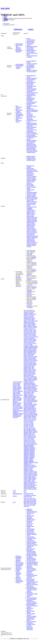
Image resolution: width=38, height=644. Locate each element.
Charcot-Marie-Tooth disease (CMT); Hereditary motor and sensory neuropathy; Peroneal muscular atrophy (32, 202)
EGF (35, 351)
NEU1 (36, 391)
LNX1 (18, 396)
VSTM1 (33, 480)
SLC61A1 (26, 428)
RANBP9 (26, 407)
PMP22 (35, 402)
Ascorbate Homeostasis (32, 562)
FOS (32, 361)
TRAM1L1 (26, 468)
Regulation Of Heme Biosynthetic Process (19, 120)
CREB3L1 (19, 388)
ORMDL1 (26, 395)
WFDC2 (29, 481)
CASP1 (30, 330)
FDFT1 (35, 359)
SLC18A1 (20, 407)
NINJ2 (25, 392)
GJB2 (25, 363)
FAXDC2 (30, 358)
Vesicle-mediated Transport (31, 614)
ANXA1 (33, 318)
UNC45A (31, 474)
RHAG (25, 410)
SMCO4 (26, 431)
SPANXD (26, 433)
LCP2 (25, 378)
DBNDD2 (31, 347)
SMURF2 (26, 432)
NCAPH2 (19, 400)
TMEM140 (26, 449)
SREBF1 (26, 435)
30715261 (18, 286)
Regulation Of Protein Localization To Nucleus (32, 138)
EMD (25, 354)
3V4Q (31, 500)
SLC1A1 (26, 420)
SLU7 (25, 429)
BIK (19, 384)
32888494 (29, 290)
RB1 (30, 407)
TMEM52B (16, 414)
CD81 (28, 333)
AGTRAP (31, 314)
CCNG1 (31, 331)
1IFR (25, 498)
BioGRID (6, 25)
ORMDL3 (31, 395)
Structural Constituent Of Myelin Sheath (32, 543)
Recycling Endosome (32, 598)
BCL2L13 (15, 384)
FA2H (29, 355)
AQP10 (33, 321)
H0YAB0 (34, 495)
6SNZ (25, 502)
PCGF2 (25, 399)
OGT (32, 394)
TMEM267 (26, 457)
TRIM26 (31, 468)
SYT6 (34, 441)
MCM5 (30, 384)
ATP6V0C (34, 324)
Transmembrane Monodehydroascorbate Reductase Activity (32, 582)
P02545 (25, 497)
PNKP (25, 403)
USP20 (25, 477)
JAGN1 (34, 371)
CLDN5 (15, 386)
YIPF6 (25, 482)
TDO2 (25, 444)
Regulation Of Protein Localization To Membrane (32, 577)
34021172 (35, 281)
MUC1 (14, 400)
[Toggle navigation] (1, 13)
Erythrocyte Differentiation (19, 113)
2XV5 (34, 498)
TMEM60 (26, 461)
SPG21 (30, 433)
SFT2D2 (26, 417)
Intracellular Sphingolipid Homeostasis (30, 628)
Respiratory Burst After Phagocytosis (32, 585)
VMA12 (26, 480)
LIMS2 (25, 379)
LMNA (31, 29)
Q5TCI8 (30, 497)
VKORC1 (34, 478)
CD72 (25, 333)
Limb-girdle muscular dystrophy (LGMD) (32, 193)
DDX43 (26, 349)
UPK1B (26, 476)
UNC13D (26, 474)
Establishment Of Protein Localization (31, 559)
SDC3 (14, 406)
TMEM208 (26, 453)
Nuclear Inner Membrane (30, 524)
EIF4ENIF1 (30, 353)
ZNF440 (26, 488)
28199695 (18, 277)
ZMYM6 (26, 485)
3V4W (35, 500)
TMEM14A (32, 449)
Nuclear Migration (31, 82)
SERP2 (29, 416)
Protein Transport (31, 579)
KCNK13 (26, 374)
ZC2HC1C (34, 482)
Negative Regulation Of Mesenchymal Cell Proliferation (32, 124)
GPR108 (34, 365)
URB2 (29, 476)
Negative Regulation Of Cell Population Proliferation (31, 90)
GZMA (33, 366)
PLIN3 (20, 403)
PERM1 (33, 399)
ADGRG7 (26, 314)
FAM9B (35, 357)
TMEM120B (27, 448)
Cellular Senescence (31, 132)
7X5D (35, 504)
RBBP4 (33, 407)
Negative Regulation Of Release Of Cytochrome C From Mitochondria (31, 129)
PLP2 (28, 402)
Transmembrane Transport (20, 116)
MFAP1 (26, 386)
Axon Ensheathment (31, 599)
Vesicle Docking (30, 537)
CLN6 (28, 338)
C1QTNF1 (34, 328)
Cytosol (28, 45)
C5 (34, 329)
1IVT (28, 498)
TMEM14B (16, 411)
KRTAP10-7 (27, 376)
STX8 (28, 439)
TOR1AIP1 (34, 466)
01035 (25, 492)
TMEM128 (33, 448)
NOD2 (25, 394)
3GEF (28, 500)
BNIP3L (26, 326)
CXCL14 (34, 343)
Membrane (18, 49)
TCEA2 (29, 443)
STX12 (34, 436)
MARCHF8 (16, 398)
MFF (20, 398)
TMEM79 (21, 414)
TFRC (32, 444)
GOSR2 (30, 365)
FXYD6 (26, 362)
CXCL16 (26, 345)
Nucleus (29, 38)
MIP (37, 386)
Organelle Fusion (31, 541)
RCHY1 (15, 404)
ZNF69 (30, 489)
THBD (36, 444)
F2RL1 (25, 355)
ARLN (25, 324)
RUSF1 (25, 412)
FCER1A (26, 359)
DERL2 (26, 350)
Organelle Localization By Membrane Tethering (32, 546)
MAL (28, 382)
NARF (30, 391)
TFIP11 (29, 444)
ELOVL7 (15, 391)
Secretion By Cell (31, 561)
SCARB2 (31, 414)
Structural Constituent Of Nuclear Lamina (32, 71)
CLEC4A (36, 337)
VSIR (14, 416)
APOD (33, 320)
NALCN (26, 391)
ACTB (33, 312)
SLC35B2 (26, 425)
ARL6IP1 (32, 322)
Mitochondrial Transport (19, 111)
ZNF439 (33, 486)
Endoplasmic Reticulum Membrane (19, 559)
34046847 (29, 280)
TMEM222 (26, 455)
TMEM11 (32, 447)
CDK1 (31, 333)
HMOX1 (26, 369)
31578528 (29, 305)
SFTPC (30, 417)
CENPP (25, 334)
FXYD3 (35, 361)
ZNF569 (26, 489)
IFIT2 (33, 369)
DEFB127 (30, 349)
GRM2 (29, 366)
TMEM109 (26, 447)
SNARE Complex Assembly (31, 625)
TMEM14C (18, 29)
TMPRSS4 (26, 464)
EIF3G (25, 353)
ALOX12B (31, 317)
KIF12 (30, 374)
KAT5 (29, 372)
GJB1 (14, 392)
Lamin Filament (30, 41)
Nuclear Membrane (31, 50)
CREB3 (15, 388)
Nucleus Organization (32, 78)
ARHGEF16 (27, 322)
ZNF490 (30, 488)
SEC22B (26, 415)
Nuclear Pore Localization (30, 115)
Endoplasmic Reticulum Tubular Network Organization (32, 602)
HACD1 (29, 367)
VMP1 (29, 480)
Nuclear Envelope (31, 40)
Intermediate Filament (32, 46)
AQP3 (36, 321)
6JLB (32, 501)
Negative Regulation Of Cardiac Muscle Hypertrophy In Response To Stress (31, 142)
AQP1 (29, 321)
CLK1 (25, 338)
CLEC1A (31, 337)
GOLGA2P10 (33, 363)
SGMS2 (34, 417)
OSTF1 (35, 396)
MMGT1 (15, 399)
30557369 (29, 295)
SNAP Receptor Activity (30, 514)
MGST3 (33, 386)
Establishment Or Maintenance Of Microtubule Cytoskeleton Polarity (32, 100)
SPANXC (35, 432)
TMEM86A (31, 462)
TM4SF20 (26, 445)
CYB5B (32, 346)
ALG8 (32, 316)
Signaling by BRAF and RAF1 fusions (31, 160)
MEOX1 (34, 384)
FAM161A (26, 357)
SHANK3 (18, 406)
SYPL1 (30, 441)
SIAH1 (30, 419)
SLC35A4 (31, 424)
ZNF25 (25, 486)
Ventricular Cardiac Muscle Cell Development (31, 118)
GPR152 (15, 394)
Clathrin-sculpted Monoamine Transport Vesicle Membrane (19, 574)
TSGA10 (30, 469)
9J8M (34, 505)
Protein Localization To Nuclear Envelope (32, 134)
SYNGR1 (26, 441)
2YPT (25, 500)
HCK (33, 367)
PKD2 (33, 400)
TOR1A (29, 466)
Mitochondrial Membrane (19, 51)
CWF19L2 (29, 343)
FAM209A (20, 391)
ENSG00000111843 (18, 494)
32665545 (34, 257)
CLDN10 (34, 335)
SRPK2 (30, 435)
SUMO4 (26, 440)
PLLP (36, 400)
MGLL (29, 386)
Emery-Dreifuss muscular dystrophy (31, 186)
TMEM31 (21, 411)
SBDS (34, 412)
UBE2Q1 (26, 473)
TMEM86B (16, 415)
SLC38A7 (26, 427)
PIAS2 (25, 400)
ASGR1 (29, 324)
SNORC (31, 432)
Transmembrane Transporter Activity (20, 67)
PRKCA (31, 404)
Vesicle (28, 596)
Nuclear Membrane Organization (31, 622)
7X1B (32, 504)
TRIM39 (26, 469)
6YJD (31, 502)
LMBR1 (35, 379)
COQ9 (14, 387)
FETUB (26, 361)
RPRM (25, 411)
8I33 (31, 505)
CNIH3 (34, 339)
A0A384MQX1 (27, 495)
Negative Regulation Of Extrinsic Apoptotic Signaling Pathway (32, 151)
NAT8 (33, 391)
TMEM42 (26, 459)
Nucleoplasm (30, 44)
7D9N (25, 504)
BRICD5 (30, 326)
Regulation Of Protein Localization (32, 556)
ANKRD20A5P (27, 318)
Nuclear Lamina (30, 42)
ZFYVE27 (15, 417)
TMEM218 (32, 453)
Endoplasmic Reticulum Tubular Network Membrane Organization (31, 569)
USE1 (32, 476)
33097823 (32, 252)
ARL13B (18, 383)
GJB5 (28, 363)
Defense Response (31, 604)
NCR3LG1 (15, 402)
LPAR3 (30, 380)
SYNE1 (33, 440)
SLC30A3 (26, 423)
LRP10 (33, 380)
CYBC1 (36, 346)
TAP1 (25, 443)
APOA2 (29, 320)
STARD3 (30, 436)
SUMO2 (32, 439)
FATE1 (25, 358)
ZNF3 (29, 486)
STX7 (25, 439)
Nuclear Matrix (30, 48)
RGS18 (34, 408)
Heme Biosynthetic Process (19, 107)
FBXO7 (34, 358)
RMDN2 (29, 410)
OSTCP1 (30, 396)
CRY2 (25, 342)
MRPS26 (26, 388)
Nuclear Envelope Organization (31, 80)
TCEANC (33, 443)
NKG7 (33, 392)
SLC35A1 (26, 424)
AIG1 (35, 314)
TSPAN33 (26, 472)
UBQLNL (31, 473)
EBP (19, 390)
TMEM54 (31, 460)
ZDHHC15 (18, 416)
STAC (33, 435)
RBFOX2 (26, 408)
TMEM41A (32, 457)
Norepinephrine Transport (19, 582)
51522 (14, 491)
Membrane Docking (31, 554)
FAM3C (31, 357)
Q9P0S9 (15, 496)
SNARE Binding (31, 529)
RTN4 (35, 411)
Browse (5, 16)
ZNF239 (35, 485)
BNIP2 (30, 325)
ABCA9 (26, 312)
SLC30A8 (31, 423)
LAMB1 (32, 376)
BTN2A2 (35, 326)
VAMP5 (30, 478)
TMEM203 (32, 452)
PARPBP (30, 398)
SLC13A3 (34, 419)
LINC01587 (30, 379)
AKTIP (25, 316)
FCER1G (31, 359)
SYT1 (18, 410)
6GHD (28, 501)
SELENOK (31, 415)
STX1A (15, 410)
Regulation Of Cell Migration (31, 96)
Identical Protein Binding (20, 562)
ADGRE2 (31, 313)
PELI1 (29, 399)
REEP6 (30, 408)
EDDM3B (31, 351)
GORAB (18, 392)
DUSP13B (26, 351)
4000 (25, 491)
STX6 (34, 437)
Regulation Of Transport (30, 609)
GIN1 (34, 362)
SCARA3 (26, 414)
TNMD (25, 466)
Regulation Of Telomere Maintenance (32, 109)
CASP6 (34, 330)
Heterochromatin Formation (31, 104)
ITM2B (25, 371)
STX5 (31, 437)
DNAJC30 (30, 350)
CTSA (25, 343)
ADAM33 (26, 313)
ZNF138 (30, 485)
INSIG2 (30, 370)
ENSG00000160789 (28, 494)
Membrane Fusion (31, 533)
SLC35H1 (15, 408)
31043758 (29, 254)
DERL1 (35, 349)
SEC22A (35, 414)
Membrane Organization (30, 518)
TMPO (36, 462)
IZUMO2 (30, 371)
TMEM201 (26, 452)
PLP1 (25, 402)
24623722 (12, 20)
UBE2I (35, 472)
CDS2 (35, 333)
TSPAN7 (31, 472)
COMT (19, 386)
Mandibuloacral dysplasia (30, 166)
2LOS (14, 502)
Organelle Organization (19, 579)
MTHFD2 (35, 388)
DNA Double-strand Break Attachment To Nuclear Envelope (32, 147)
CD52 (35, 331)
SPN (33, 433)
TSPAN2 (31, 470)
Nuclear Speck (30, 49)
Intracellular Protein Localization (31, 87)
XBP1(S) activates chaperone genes (31, 157)
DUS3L (35, 350)
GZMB (25, 367)
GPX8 (19, 394)
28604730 (34, 288)
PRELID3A (26, 404)
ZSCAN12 (34, 489)
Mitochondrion (19, 44)
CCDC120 (26, 331)
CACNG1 (26, 330)
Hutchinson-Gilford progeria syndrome (31, 196)
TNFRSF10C (27, 465)
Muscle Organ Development (30, 84)
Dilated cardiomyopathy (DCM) (30, 190)
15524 (14, 492)
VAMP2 (33, 477)
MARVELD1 (32, 383)
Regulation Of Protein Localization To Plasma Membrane (32, 565)
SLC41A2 (31, 427)
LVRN (25, 382)
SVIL (29, 440)
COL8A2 (26, 341)
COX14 (30, 341)
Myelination (29, 592)
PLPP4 (31, 402)
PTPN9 (25, 406)
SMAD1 (29, 429)
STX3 (25, 437)
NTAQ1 (29, 394)
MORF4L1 (33, 387)
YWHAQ (29, 482)
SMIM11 (30, 431)
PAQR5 (25, 398)
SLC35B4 (31, 425)
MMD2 (29, 387)
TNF (30, 464)
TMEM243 (32, 456)
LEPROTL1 (30, 378)
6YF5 (28, 502)
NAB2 (35, 390)
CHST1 (25, 335)
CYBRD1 (26, 347)
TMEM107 (31, 445)
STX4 (28, 437)
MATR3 (26, 384)
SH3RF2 (26, 419)
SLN (34, 428)
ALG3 (29, 316)
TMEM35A (16, 412)
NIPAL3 (29, 392)
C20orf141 (26, 329)
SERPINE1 (34, 416)
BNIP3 (33, 325)
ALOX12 (26, 317)
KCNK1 (33, 372)
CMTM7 (30, 339)
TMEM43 (31, 459)
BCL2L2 (26, 325)
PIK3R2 (29, 400)
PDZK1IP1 (15, 403)
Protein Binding (20, 64)
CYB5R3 (15, 390)
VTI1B (25, 481)
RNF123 (34, 410)
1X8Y (31, 498)
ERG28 (33, 354)
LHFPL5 (35, 378)
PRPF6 (35, 404)
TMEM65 (31, 461)
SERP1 (25, 416)
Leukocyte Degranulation (30, 573)
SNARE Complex (31, 520)
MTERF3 (20, 399)
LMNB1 (26, 380)
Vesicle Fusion (30, 532)
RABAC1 (34, 406)
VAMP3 (26, 478)
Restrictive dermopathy (32, 198)
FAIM (32, 355)
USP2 (36, 476)
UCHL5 (35, 473)
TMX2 (20, 415)
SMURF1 (35, 431)
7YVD (25, 505)
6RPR (35, 501)
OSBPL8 (26, 396)
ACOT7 (30, 312)
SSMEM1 (20, 408)
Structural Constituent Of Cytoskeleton (32, 64)
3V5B (25, 501)
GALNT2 (30, 362)
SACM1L (30, 412)
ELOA (35, 353)
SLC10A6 (15, 407)
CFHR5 (33, 334)
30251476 (30, 285)
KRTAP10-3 (31, 375)
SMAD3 (33, 429)
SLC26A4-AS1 (32, 420)
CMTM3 (32, 338)
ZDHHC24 (32, 484)
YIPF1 (33, 481)
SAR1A (19, 404)
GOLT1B (26, 365)
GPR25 (25, 366)
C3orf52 (31, 329)
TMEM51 (26, 460)
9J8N (25, 506)
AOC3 (25, 320)
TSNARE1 (26, 470)
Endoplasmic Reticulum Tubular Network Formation (31, 551)
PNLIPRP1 (30, 403)
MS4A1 (30, 388)
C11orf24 (29, 328)
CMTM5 (26, 339)
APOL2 (26, 321)
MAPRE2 (26, 383)
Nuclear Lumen (30, 52)
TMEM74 (26, 462)
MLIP (25, 387)
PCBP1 (34, 398)
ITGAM (34, 370)
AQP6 (14, 383)
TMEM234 (26, 456)
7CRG (34, 502)
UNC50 (35, 474)
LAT (35, 376)
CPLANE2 (19, 387)
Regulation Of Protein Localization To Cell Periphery (32, 590)
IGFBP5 (26, 370)
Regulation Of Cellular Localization (32, 594)
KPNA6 (34, 374)
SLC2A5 (26, 421)
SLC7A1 (31, 428)
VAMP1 (29, 477)
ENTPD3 (29, 354)
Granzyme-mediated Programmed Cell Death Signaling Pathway (31, 618)
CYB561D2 (26, 346)
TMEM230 (32, 455)
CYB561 (30, 345)
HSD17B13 (16, 395)
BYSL (25, 328)
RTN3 (32, 411)
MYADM (31, 390)
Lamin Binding (30, 530)
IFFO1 (30, 369)
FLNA (29, 361)
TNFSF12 (33, 465)
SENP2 (36, 415)
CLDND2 (26, 337)
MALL (32, 382)
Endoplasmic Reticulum (19, 569)
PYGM (29, 406)
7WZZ (28, 504)
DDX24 (36, 347)
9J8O (28, 506)
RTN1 (29, 411)
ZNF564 (34, 488)
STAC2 (25, 436)
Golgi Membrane (31, 587)
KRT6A (26, 375)
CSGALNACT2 (31, 342)
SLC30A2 (31, 421)
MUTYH (26, 390)
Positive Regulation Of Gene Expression (32, 93)
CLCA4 (29, 335)
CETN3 (29, 334)
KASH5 (21, 395)
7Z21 (28, 505)
